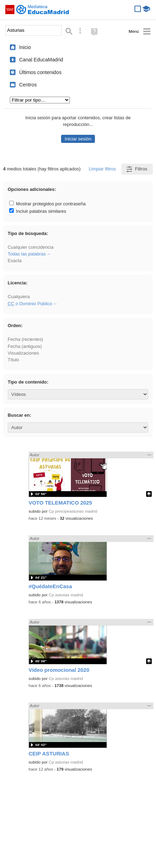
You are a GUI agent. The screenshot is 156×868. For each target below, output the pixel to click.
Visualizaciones (23, 353)
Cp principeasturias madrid (73, 511)
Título (13, 360)
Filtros (136, 169)
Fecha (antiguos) (25, 346)
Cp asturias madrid (66, 595)
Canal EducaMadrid (41, 60)
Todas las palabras (27, 254)
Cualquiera (19, 297)
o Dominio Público (30, 304)
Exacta (15, 261)
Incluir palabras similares (38, 211)
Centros (28, 85)
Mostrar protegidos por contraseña (47, 204)
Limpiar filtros (102, 169)
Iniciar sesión (78, 139)
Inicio (25, 47)
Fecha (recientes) (25, 339)
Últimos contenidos (40, 72)
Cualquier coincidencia (31, 247)
